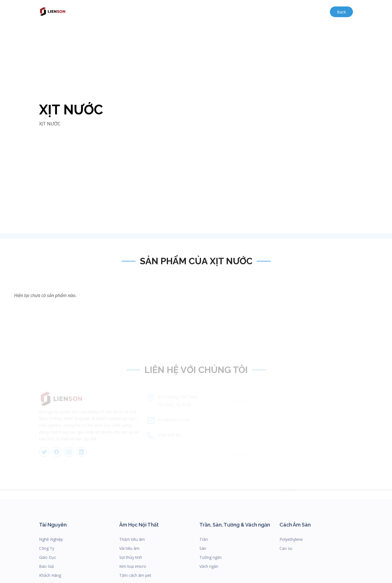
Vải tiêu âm (129, 548)
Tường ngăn (210, 557)
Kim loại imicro (133, 566)
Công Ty (47, 548)
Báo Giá (46, 566)
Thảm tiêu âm (132, 539)
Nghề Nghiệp (51, 539)
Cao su (286, 548)
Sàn (203, 548)
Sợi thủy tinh (131, 557)
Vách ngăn (209, 566)
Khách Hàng (50, 575)
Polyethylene (291, 539)
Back (341, 12)
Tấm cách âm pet (135, 575)
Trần (204, 539)
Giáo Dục (48, 557)
